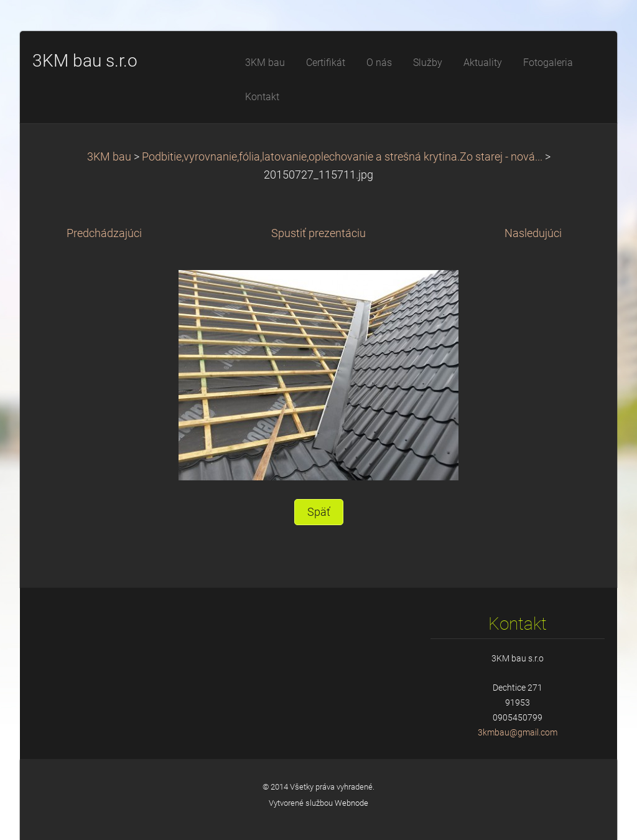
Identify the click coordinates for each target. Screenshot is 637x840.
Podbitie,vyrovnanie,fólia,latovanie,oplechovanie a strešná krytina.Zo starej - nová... (342, 157)
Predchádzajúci (104, 233)
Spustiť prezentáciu (318, 233)
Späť (319, 512)
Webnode (351, 803)
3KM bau (109, 157)
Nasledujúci (533, 233)
